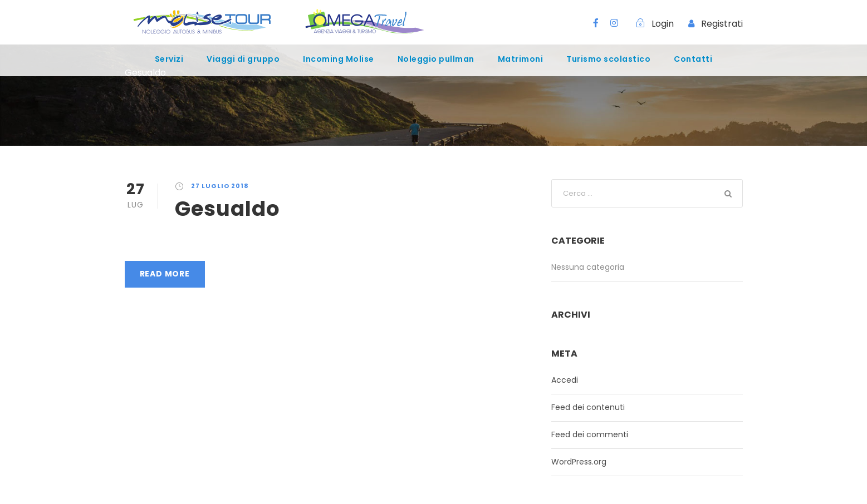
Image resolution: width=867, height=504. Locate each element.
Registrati (722, 24)
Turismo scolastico (608, 59)
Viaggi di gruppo (243, 59)
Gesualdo (227, 209)
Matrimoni (521, 59)
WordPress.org (579, 462)
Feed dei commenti (590, 434)
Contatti (693, 59)
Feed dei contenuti (588, 407)
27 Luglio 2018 (220, 186)
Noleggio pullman (436, 59)
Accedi (565, 380)
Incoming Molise (339, 59)
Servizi (169, 59)
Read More (165, 274)
